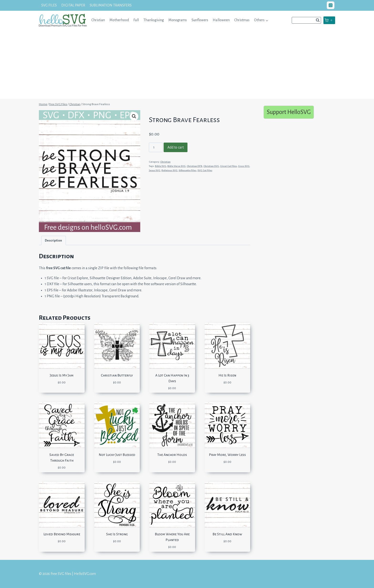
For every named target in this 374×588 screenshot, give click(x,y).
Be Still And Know (227, 534)
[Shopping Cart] (329, 20)
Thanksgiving (154, 20)
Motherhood (119, 20)
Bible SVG (161, 166)
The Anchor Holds (172, 455)
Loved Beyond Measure (62, 534)
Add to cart (176, 147)
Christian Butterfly (117, 375)
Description (53, 240)
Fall (136, 20)
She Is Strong (117, 534)
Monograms (178, 20)
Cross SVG (244, 166)
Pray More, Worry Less (227, 455)
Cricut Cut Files (229, 166)
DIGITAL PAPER (73, 5)
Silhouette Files (187, 170)
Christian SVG (211, 166)
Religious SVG (169, 170)
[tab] (54, 240)
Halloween (221, 20)
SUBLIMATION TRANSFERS (111, 5)
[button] (267, 20)
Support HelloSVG (289, 112)
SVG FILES (49, 5)
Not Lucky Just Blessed (117, 455)
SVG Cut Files (205, 170)
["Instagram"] (331, 5)
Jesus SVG (155, 170)
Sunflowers (200, 20)
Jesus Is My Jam (62, 375)
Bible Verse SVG (177, 166)
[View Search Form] (306, 20)
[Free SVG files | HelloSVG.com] (63, 20)
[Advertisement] (187, 66)
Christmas (242, 20)
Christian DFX (195, 166)
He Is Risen (227, 375)
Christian (98, 20)
